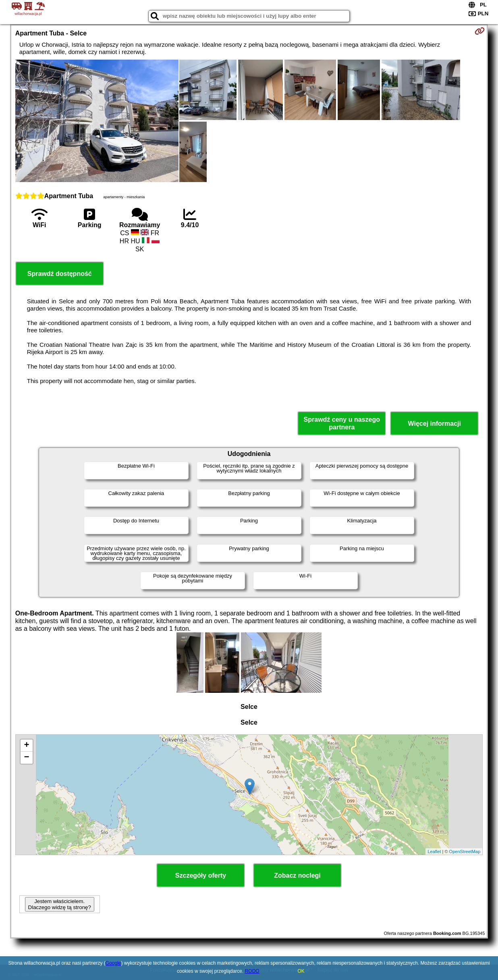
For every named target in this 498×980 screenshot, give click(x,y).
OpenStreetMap (465, 852)
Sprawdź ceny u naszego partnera (342, 423)
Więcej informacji (435, 424)
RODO (252, 971)
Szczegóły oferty (201, 875)
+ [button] (27, 746)
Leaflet (434, 852)
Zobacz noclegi (297, 875)
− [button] (27, 758)
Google (113, 963)
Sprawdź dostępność (60, 274)
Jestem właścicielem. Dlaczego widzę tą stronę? (60, 904)
